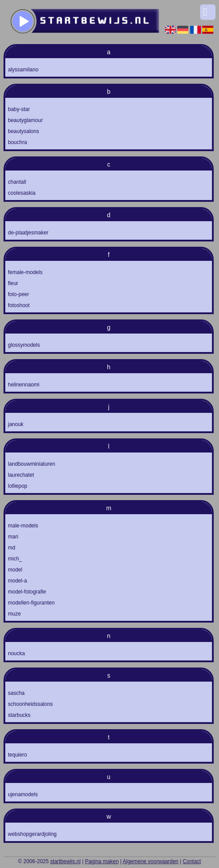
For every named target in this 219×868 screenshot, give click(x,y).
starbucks (19, 715)
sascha (16, 693)
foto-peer (18, 294)
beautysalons (24, 131)
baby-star (19, 109)
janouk (16, 424)
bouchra (17, 142)
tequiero (17, 755)
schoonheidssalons (30, 704)
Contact (192, 861)
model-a (17, 581)
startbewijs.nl (65, 861)
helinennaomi (24, 385)
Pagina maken (102, 861)
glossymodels (24, 345)
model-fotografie (27, 592)
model (15, 570)
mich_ (15, 559)
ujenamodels (23, 794)
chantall (17, 182)
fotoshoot (19, 305)
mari (13, 537)
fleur (13, 283)
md (12, 548)
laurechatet (21, 475)
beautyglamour (25, 120)
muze (14, 614)
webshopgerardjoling (32, 834)
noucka (16, 653)
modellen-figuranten (31, 603)
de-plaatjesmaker (28, 233)
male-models (23, 526)
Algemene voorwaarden (151, 861)
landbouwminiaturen (31, 464)
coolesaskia (22, 193)
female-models (25, 272)
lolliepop (18, 486)
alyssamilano (23, 70)
